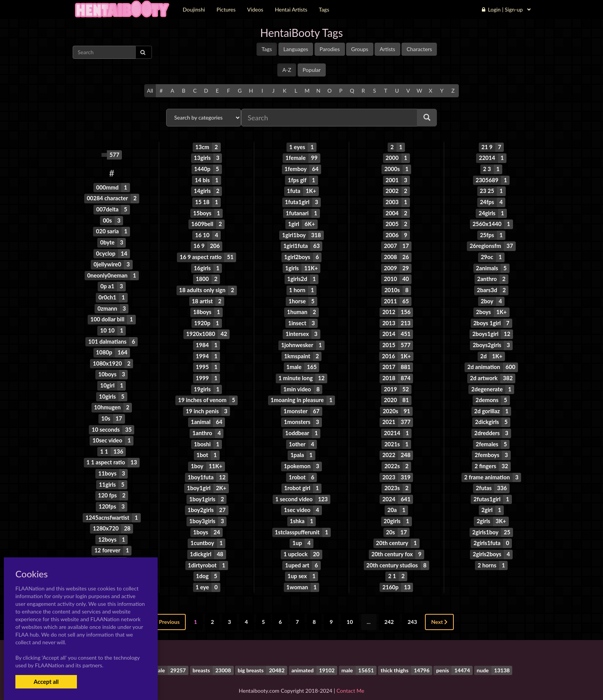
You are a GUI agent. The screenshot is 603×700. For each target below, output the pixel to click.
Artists (387, 49)
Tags (267, 49)
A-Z (287, 70)
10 (350, 612)
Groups (360, 49)
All (150, 91)
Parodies (330, 49)
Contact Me (350, 681)
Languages (296, 49)
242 (389, 612)
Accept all (46, 682)
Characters (419, 49)
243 (412, 612)
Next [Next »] (439, 612)
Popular (312, 70)
